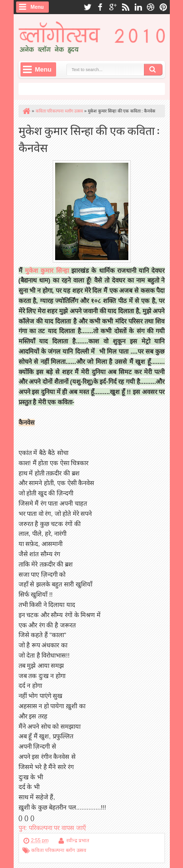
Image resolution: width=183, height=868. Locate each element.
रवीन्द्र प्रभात (78, 840)
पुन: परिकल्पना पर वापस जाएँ (52, 828)
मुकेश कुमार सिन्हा (47, 271)
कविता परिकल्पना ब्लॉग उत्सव (59, 850)
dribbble (151, 7)
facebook (100, 7)
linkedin (138, 7)
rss (125, 7)
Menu (37, 7)
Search (153, 70)
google (113, 7)
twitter (87, 7)
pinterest (163, 7)
